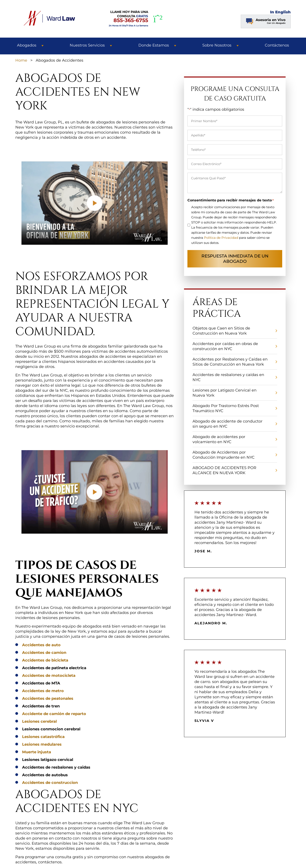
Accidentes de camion (44, 653)
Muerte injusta (37, 752)
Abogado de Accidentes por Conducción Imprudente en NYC (224, 455)
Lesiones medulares (42, 744)
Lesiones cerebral (39, 721)
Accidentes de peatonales (48, 698)
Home (21, 60)
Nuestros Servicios (87, 45)
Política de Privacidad (221, 238)
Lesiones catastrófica (43, 737)
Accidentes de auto (41, 645)
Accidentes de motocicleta (49, 676)
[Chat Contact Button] (266, 21)
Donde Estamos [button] (154, 45)
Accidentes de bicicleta (45, 660)
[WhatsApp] (158, 19)
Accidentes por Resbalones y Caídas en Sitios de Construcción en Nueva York (230, 362)
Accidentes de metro (43, 691)
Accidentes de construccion (50, 783)
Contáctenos (277, 45)
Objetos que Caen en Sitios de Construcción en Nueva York (221, 331)
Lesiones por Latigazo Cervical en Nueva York (225, 393)
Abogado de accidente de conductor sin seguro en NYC (227, 424)
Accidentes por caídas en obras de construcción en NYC (225, 346)
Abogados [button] (27, 45)
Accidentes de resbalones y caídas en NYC (228, 377)
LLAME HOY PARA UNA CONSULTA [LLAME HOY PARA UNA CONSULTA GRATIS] (128, 18)
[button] (42, 45)
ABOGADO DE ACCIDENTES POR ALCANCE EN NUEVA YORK (224, 470)
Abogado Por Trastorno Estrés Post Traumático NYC (226, 408)
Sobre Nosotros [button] (217, 45)
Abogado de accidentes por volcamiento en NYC (219, 439)
